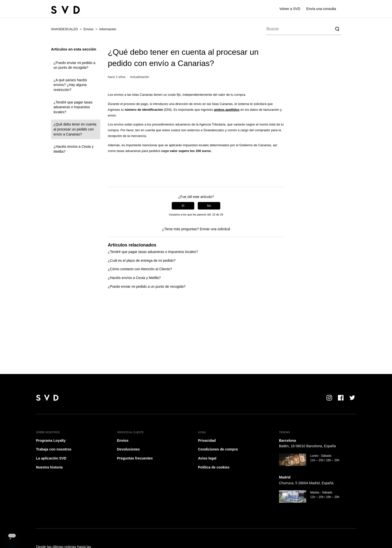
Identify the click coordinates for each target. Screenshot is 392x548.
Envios (123, 440)
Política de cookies (214, 467)
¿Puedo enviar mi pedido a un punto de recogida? (74, 65)
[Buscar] (303, 29)
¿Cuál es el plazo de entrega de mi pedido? (142, 260)
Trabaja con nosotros (54, 449)
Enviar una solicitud (215, 229)
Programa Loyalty (51, 440)
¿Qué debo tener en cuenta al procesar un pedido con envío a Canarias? (75, 129)
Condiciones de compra (218, 449)
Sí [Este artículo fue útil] (183, 206)
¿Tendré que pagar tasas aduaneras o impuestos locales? (73, 107)
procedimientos (163, 124)
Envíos (88, 29)
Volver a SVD (290, 9)
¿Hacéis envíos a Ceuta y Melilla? (73, 149)
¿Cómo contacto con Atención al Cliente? (140, 269)
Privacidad (207, 440)
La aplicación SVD (51, 458)
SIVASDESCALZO (64, 29)
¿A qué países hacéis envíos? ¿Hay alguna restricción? (70, 85)
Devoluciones (128, 449)
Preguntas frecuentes (135, 458)
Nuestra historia (49, 467)
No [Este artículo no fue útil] (209, 206)
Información (108, 29)
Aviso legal (207, 458)
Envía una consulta (321, 9)
